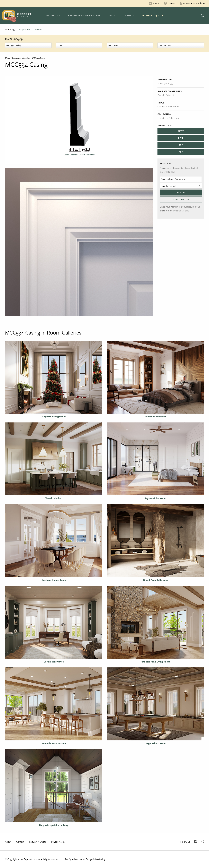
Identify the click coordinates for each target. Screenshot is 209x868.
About (113, 15)
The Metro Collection (168, 118)
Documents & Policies (194, 3)
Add (181, 192)
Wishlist (39, 29)
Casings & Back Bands (168, 107)
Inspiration (25, 29)
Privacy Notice (58, 842)
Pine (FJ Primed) (166, 95)
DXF (181, 145)
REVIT (181, 131)
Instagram (202, 841)
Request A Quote (152, 15)
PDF (181, 152)
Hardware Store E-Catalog (85, 15)
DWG (181, 138)
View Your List (181, 199)
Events (156, 3)
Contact (129, 15)
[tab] (53, 16)
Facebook (196, 841)
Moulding (10, 29)
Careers (172, 3)
